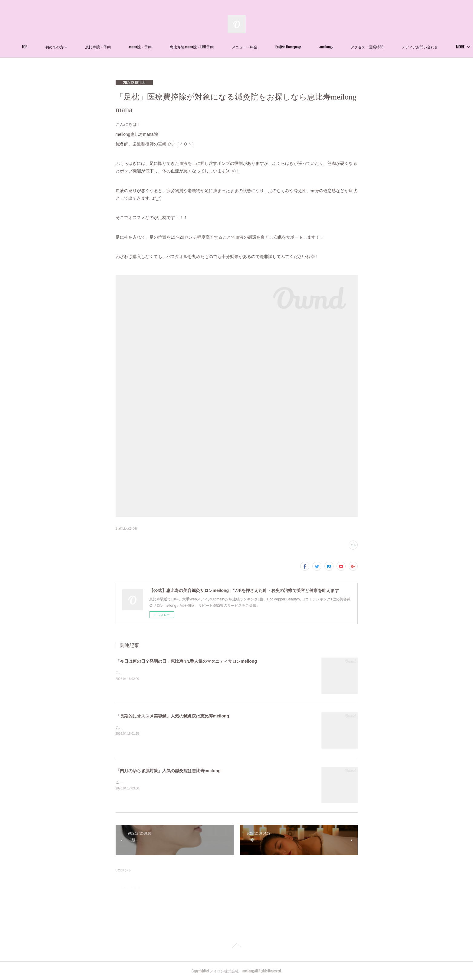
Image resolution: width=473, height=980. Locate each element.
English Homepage (306, 47)
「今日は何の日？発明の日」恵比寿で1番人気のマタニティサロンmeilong (186, 661)
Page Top (236, 946)
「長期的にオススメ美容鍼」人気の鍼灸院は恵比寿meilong (172, 716)
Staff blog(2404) (126, 529)
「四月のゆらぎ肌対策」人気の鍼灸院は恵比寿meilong (168, 771)
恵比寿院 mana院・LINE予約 (210, 47)
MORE (424, 47)
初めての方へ (74, 47)
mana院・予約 (158, 47)
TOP (42, 47)
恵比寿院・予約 (116, 47)
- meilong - (344, 47)
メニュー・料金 (262, 47)
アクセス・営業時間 (385, 47)
